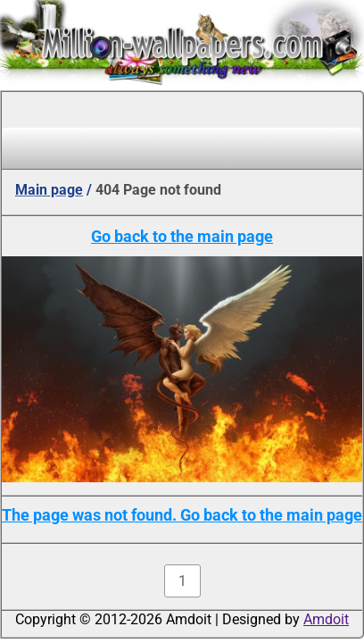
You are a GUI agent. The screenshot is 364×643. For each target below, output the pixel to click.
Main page (49, 190)
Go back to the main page (182, 236)
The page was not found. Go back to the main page (182, 515)
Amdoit (326, 619)
